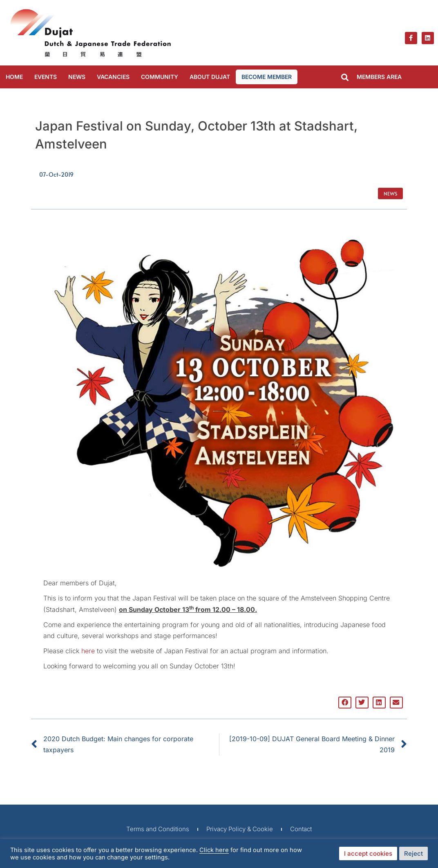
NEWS (77, 77)
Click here (214, 850)
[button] (345, 78)
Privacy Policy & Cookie (240, 829)
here (88, 651)
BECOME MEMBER (267, 77)
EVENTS (46, 77)
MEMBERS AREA (379, 77)
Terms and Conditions (158, 829)
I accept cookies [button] (368, 853)
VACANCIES (113, 77)
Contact (301, 829)
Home (14, 77)
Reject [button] (413, 853)
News (390, 193)
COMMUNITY (160, 77)
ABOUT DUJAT (210, 77)
